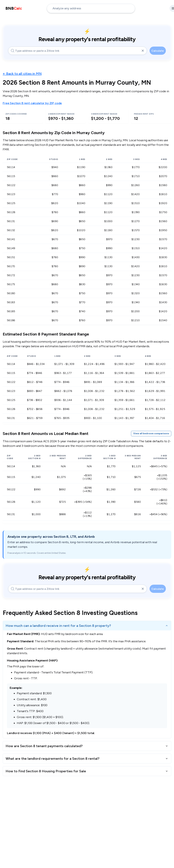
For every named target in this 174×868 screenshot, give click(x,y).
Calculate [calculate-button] (158, 51)
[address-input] (91, 8)
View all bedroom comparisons (151, 433)
